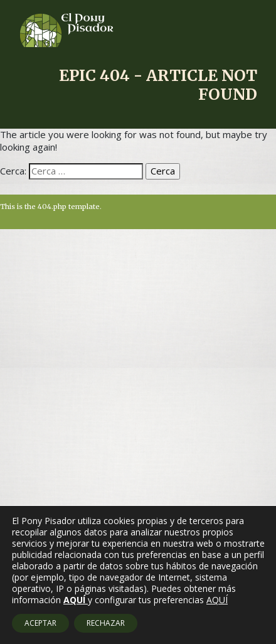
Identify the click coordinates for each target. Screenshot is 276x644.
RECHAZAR (106, 623)
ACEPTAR (40, 623)
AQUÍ (217, 600)
